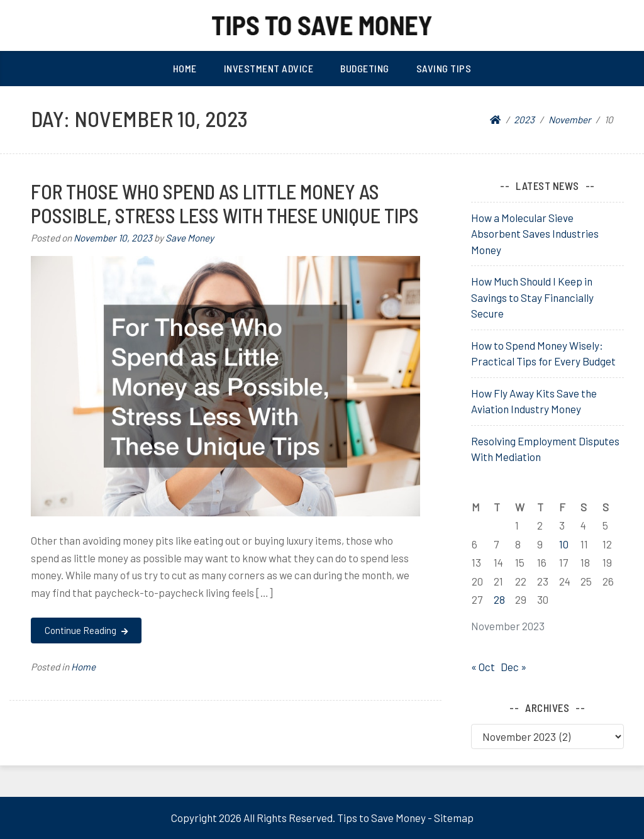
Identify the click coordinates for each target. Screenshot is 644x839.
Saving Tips (444, 68)
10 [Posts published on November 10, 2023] (564, 544)
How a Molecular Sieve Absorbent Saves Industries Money (535, 234)
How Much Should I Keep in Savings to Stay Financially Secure (532, 297)
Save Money (190, 238)
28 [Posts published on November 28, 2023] (499, 599)
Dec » (514, 667)
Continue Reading (86, 630)
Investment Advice (269, 68)
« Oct (483, 667)
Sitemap (454, 818)
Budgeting (365, 68)
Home (185, 68)
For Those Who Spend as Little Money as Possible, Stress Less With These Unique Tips (225, 203)
